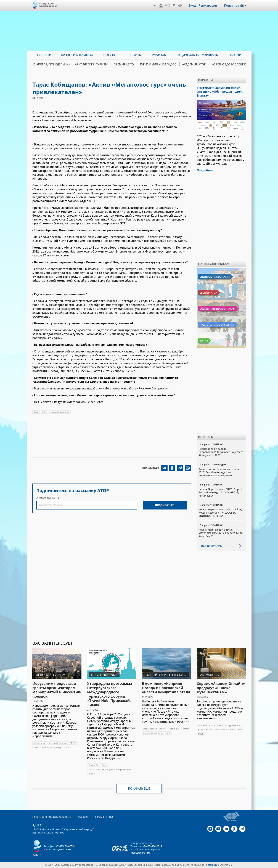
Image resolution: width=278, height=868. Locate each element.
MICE (73, 743)
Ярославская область (155, 729)
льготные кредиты (153, 733)
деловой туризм (58, 743)
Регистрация (208, 6)
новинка (174, 729)
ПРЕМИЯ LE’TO (124, 64)
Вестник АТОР (208, 293)
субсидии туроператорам (56, 747)
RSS (111, 817)
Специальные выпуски (215, 277)
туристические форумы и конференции (110, 769)
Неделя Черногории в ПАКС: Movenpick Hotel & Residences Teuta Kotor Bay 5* (221, 533)
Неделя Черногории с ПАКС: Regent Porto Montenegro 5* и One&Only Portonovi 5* (220, 492)
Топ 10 (204, 341)
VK (167, 6)
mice (45, 412)
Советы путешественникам (218, 309)
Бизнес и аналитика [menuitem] (77, 55)
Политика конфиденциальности (52, 817)
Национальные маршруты (217, 325)
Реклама (99, 817)
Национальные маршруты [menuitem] (198, 55)
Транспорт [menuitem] (111, 55)
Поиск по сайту (235, 6)
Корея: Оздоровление (229, 64)
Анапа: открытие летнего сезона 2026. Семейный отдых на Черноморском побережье (219, 472)
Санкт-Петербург (98, 765)
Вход (192, 6)
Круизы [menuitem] (136, 55)
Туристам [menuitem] (159, 55)
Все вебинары (212, 546)
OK (174, 6)
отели (186, 729)
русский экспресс (60, 412)
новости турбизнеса (229, 725)
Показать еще (139, 789)
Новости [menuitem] (44, 55)
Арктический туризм (91, 64)
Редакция (83, 817)
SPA (169, 733)
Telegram (180, 6)
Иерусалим (40, 743)
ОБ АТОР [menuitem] (235, 55)
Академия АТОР (194, 64)
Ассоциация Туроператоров (48, 5)
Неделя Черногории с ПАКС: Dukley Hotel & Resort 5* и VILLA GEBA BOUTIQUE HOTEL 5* (220, 513)
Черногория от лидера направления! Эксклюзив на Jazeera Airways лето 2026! (221, 452)
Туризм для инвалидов (158, 64)
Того (36, 412)
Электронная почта (47, 498)
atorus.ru (213, 865)
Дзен (155, 6)
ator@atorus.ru (62, 849)
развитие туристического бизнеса (216, 730)
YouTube (161, 6)
